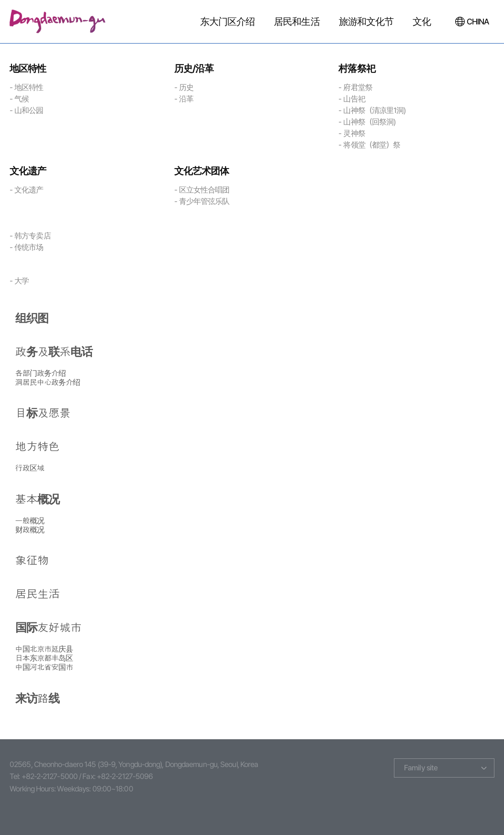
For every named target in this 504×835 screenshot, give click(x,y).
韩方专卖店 (33, 236)
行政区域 (30, 468)
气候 (22, 99)
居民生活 (37, 594)
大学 (22, 281)
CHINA (478, 22)
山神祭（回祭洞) (369, 122)
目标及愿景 (43, 413)
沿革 (186, 99)
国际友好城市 (49, 628)
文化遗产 (29, 190)
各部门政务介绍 (41, 373)
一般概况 (30, 521)
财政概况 (30, 530)
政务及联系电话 (54, 352)
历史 (186, 87)
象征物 (32, 561)
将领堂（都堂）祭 (372, 145)
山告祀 (354, 99)
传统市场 (29, 247)
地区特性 (29, 87)
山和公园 (29, 110)
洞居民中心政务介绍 (48, 382)
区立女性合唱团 (204, 190)
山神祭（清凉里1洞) (374, 110)
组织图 (32, 318)
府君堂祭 (358, 87)
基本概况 (37, 499)
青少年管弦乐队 (204, 201)
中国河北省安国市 (44, 667)
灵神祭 (354, 133)
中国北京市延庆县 (44, 649)
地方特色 (37, 447)
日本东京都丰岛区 (44, 658)
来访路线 (37, 699)
